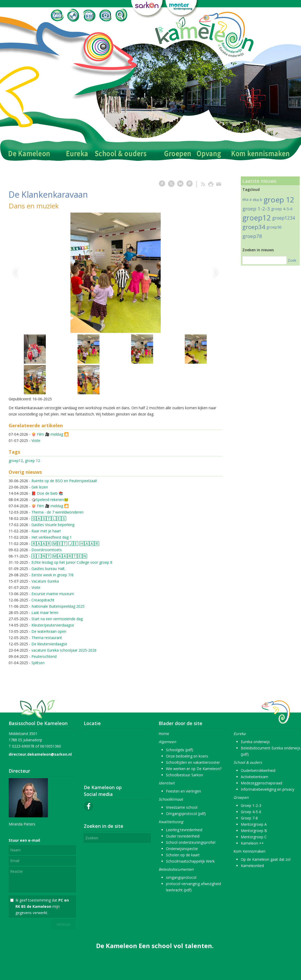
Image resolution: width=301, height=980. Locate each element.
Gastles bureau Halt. (48, 569)
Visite (36, 440)
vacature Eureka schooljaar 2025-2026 (64, 650)
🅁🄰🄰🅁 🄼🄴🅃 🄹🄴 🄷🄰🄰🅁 (65, 543)
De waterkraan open (49, 631)
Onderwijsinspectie (182, 849)
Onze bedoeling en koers (187, 756)
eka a (247, 199)
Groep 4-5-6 (251, 812)
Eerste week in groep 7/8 (52, 575)
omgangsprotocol (181, 877)
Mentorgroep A (254, 824)
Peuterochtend (44, 656)
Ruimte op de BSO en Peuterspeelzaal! (64, 481)
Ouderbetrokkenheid (258, 770)
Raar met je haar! (46, 531)
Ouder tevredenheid (183, 836)
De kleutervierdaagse (49, 644)
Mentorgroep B (254, 831)
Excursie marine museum (53, 594)
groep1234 (284, 218)
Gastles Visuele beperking (53, 525)
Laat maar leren (45, 612)
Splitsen (38, 663)
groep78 (252, 236)
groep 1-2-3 (256, 209)
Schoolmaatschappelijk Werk (190, 861)
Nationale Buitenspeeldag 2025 (58, 606)
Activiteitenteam (255, 777)
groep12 (16, 461)
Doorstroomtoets (47, 550)
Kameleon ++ (252, 843)
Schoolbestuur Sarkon (185, 775)
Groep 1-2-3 (251, 805)
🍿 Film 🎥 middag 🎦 (50, 434)
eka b (258, 200)
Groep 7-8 (249, 818)
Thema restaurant (47, 638)
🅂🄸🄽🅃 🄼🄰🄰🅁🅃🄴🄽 (59, 556)
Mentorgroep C (254, 837)
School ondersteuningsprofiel (191, 842)
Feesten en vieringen (183, 791)
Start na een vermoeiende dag (57, 619)
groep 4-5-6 (282, 209)
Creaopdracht (43, 600)
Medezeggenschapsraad (261, 783)
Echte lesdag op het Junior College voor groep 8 (72, 562)
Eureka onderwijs (255, 742)
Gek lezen (40, 487)
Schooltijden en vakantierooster (193, 762)
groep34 (254, 227)
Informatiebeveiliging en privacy (267, 789)
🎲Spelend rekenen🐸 (50, 500)
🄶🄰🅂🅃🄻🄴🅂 (49, 518)
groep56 (274, 227)
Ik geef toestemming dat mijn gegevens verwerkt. (42, 906)
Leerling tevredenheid (184, 830)
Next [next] (216, 273)
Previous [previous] (15, 273)
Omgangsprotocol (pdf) (186, 814)
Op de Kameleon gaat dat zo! (266, 859)
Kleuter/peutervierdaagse (53, 625)
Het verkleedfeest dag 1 (52, 537)
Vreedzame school (182, 807)
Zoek (292, 260)
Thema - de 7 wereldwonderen (57, 512)
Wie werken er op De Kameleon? (194, 769)
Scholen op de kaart (183, 855)
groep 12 (32, 461)
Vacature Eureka (45, 581)
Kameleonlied (252, 866)
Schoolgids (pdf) (180, 750)
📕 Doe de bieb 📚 (47, 493)
